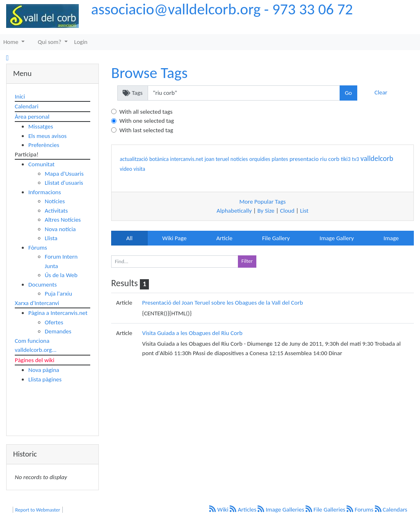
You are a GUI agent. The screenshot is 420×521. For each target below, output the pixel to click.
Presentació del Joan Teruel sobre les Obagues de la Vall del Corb (223, 303)
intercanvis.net (187, 159)
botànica (159, 159)
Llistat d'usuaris (64, 183)
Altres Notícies (63, 220)
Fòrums (38, 248)
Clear (381, 92)
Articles (244, 510)
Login (81, 42)
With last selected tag (146, 130)
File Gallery (276, 238)
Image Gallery (337, 238)
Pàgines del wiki (34, 360)
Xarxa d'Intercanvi (37, 303)
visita (139, 169)
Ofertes (54, 322)
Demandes (58, 331)
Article (224, 238)
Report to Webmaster (38, 510)
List (304, 211)
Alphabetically (234, 211)
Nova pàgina (44, 370)
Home (11, 42)
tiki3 (346, 159)
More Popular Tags (262, 202)
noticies (239, 159)
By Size (266, 211)
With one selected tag (147, 121)
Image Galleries (282, 510)
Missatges (41, 126)
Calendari (27, 106)
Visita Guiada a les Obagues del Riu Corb (193, 333)
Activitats (56, 211)
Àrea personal (32, 117)
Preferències (44, 145)
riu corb (330, 159)
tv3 (355, 159)
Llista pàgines (45, 379)
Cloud (287, 211)
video (126, 169)
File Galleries (326, 510)
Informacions (45, 192)
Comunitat (41, 164)
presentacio (304, 159)
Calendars (391, 510)
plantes (280, 159)
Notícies (55, 201)
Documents (42, 285)
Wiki (219, 510)
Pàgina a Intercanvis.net (58, 313)
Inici (20, 96)
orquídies (260, 159)
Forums (361, 510)
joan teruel (217, 159)
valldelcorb (377, 158)
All (130, 238)
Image (391, 238)
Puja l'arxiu (58, 294)
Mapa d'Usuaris (64, 174)
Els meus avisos (47, 136)
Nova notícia (60, 229)
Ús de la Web (61, 275)
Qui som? (50, 42)
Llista (51, 238)
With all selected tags (146, 112)
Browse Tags (149, 73)
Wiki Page (174, 238)
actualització (134, 159)
